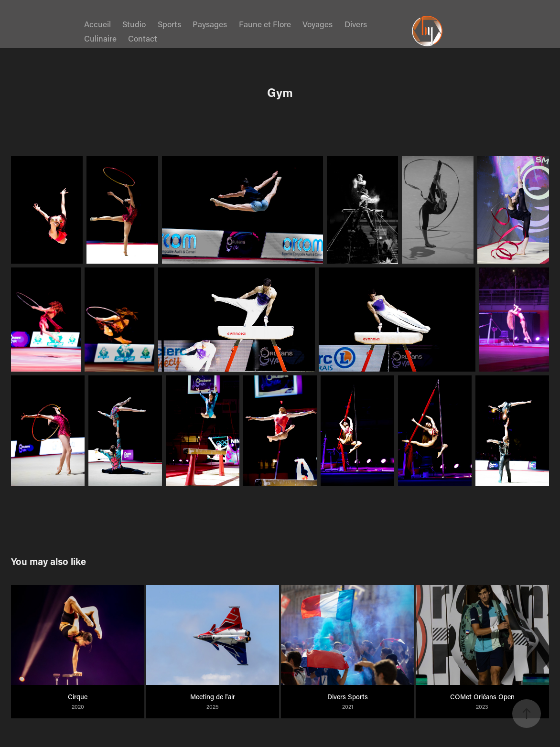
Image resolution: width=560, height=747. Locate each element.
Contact (143, 38)
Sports (169, 24)
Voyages (318, 24)
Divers (356, 24)
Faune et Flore (265, 24)
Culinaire (100, 38)
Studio (134, 24)
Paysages (210, 24)
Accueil (97, 24)
